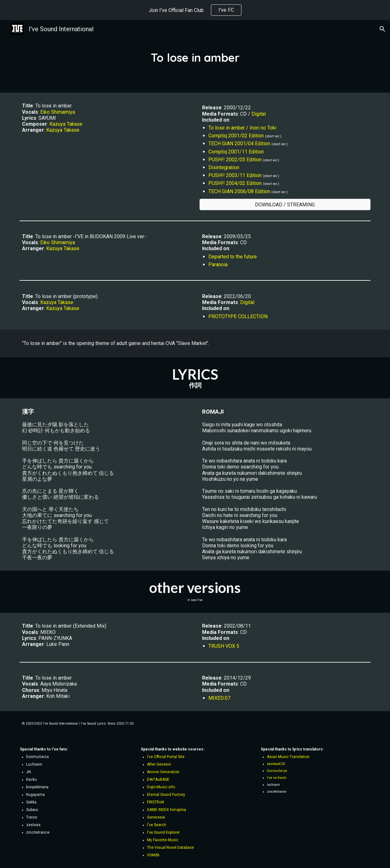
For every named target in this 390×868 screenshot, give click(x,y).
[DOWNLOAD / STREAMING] (285, 205)
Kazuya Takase (66, 124)
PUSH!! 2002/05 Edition (235, 160)
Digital (259, 114)
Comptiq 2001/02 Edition (236, 136)
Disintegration (224, 167)
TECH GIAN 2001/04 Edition (239, 144)
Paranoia (218, 264)
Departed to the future (233, 257)
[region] (195, 10)
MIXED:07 (219, 698)
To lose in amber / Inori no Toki (242, 128)
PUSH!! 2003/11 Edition (235, 175)
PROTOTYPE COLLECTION (238, 316)
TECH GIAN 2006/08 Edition (239, 191)
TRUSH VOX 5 (224, 646)
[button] (382, 29)
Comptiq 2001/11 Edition (236, 152)
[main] (195, 56)
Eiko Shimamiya (58, 112)
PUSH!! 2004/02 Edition (235, 183)
